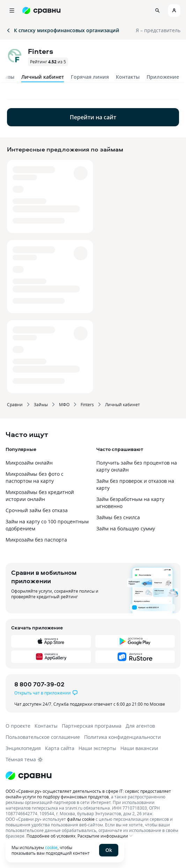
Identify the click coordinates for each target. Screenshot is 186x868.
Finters (87, 404)
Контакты (128, 77)
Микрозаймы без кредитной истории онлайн (40, 496)
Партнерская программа (92, 726)
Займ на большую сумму (126, 528)
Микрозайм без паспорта (36, 540)
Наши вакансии (139, 748)
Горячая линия (90, 77)
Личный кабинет (122, 404)
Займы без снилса (118, 517)
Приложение (163, 77)
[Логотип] (93, 776)
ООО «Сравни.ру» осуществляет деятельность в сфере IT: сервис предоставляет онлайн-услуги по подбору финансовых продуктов (88, 794)
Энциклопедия (23, 748)
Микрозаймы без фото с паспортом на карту (35, 477)
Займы (41, 404)
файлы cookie (81, 819)
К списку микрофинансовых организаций (62, 30)
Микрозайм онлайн (29, 463)
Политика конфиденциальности (122, 737)
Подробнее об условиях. (51, 836)
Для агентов (140, 726)
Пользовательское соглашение (43, 737)
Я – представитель (158, 30)
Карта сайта (60, 748)
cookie (51, 847)
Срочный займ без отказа (37, 510)
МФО (64, 404)
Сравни (15, 404)
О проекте (18, 726)
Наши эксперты (97, 748)
